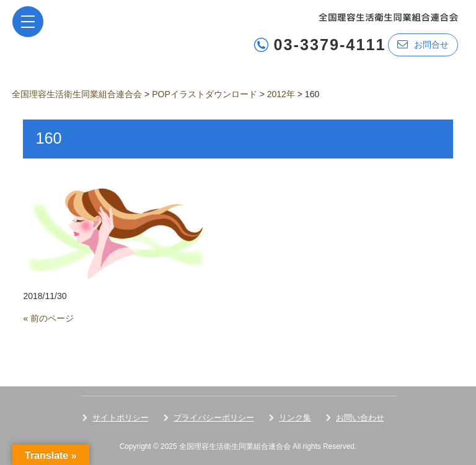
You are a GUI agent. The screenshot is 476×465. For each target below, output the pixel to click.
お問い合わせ (360, 418)
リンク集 (295, 418)
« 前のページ (48, 318)
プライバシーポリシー (214, 418)
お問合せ (423, 44)
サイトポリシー (121, 418)
